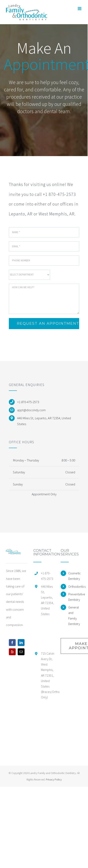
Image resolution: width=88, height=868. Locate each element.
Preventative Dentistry (75, 597)
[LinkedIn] (21, 643)
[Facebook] (12, 643)
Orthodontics (75, 586)
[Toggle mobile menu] (80, 9)
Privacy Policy (54, 779)
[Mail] (21, 652)
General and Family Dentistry (74, 616)
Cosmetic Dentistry (75, 576)
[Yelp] (12, 652)
